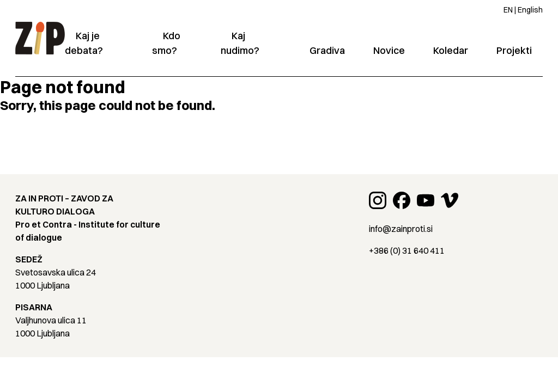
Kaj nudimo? (240, 43)
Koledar (451, 50)
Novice (389, 50)
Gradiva (327, 50)
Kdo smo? (166, 43)
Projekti (514, 50)
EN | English (523, 10)
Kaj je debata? (84, 43)
